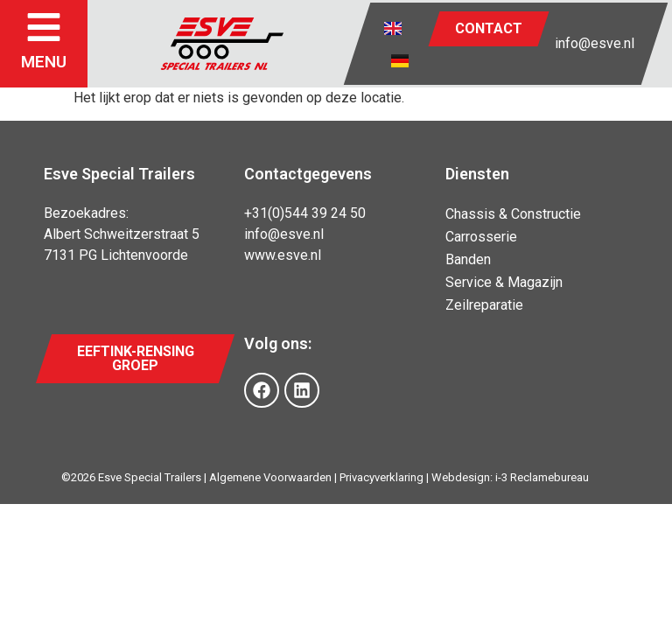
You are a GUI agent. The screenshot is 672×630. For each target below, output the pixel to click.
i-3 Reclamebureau (542, 477)
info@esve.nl (595, 43)
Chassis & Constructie (513, 214)
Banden (468, 259)
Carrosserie (481, 237)
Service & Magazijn (504, 282)
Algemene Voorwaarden (270, 477)
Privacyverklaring (381, 477)
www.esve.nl (283, 255)
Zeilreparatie (484, 305)
